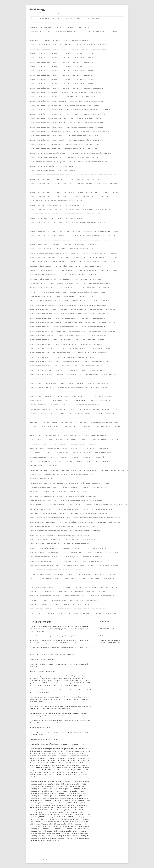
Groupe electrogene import (62, 340)
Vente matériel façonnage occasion (41, 609)
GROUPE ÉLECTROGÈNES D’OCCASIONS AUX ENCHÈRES (102, 375)
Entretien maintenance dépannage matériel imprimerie (88, 292)
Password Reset (52, 466)
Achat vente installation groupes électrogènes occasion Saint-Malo (52, 171)
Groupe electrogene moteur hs (66, 344)
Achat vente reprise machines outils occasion (45, 244)
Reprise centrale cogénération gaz (109, 522)
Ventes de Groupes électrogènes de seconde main (85, 613)
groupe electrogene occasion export (73, 349)
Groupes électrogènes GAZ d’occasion (42, 392)
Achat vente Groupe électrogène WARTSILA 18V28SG (80, 149)
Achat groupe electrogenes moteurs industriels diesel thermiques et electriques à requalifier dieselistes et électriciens (69, 36)
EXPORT (93, 296)
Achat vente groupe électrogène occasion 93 (44, 84)
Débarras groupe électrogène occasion (43, 279)
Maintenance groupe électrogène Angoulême (45, 418)
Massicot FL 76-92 (35, 435)
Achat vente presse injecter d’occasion (70, 218)
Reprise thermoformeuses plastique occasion (44, 566)
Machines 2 (33, 414)
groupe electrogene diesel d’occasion (93, 318)
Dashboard (93, 275)
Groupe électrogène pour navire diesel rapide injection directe (76, 357)
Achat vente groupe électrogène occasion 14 (78, 53)
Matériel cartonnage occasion (96, 435)
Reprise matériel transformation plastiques (77, 553)
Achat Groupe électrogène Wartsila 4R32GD (103, 32)
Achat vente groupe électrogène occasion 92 (44, 79)
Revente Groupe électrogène (109, 566)
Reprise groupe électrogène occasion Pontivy (81, 540)
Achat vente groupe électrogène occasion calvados (82, 105)
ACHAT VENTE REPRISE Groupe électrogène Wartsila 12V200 (91, 240)
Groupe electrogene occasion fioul (101, 349)
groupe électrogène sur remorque (66, 370)
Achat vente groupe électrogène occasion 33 (44, 58)
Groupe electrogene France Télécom (94, 327)
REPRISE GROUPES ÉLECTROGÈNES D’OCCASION (77, 544)
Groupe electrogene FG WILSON (40, 327)
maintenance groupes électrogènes (108, 427)
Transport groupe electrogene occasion (54, 583)
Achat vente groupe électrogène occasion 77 (78, 66)
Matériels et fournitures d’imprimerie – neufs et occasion (48, 448)
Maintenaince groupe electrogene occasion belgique (86, 414)
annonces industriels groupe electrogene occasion (47, 262)
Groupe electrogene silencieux (92, 366)
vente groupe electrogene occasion (103, 596)
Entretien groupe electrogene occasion (53, 292)
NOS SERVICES (87, 457)
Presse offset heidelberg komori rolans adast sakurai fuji (48, 474)
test (31, 579)
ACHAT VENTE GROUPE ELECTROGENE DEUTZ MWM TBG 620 (89, 49)
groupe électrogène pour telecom (41, 362)
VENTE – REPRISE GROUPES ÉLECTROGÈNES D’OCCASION (95, 583)
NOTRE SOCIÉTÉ (99, 457)
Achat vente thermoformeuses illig (41, 249)
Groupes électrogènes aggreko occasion (43, 383)
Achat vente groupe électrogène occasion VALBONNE (82, 145)
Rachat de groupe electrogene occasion (95, 487)
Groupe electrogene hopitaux (39, 340)
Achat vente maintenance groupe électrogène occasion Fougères (51, 184)
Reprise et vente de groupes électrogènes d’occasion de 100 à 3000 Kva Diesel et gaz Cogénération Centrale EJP (65, 531)
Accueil (32, 19)
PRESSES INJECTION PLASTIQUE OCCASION (42, 479)
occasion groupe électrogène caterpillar (69, 461)
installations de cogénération (40, 409)
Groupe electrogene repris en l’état (97, 362)
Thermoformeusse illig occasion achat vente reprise (82, 579)
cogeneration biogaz (65, 270)
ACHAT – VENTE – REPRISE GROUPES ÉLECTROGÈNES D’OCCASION (82, 23)
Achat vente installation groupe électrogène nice (46, 158)
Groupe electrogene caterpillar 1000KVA (93, 305)
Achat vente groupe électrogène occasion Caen (45, 105)
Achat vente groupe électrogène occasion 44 (78, 58)
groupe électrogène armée (103, 301)
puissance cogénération (70, 487)
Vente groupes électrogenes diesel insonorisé (45, 605)
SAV (31, 570)
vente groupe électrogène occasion (75, 596)
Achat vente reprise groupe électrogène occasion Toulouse (49, 240)
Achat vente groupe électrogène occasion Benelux (87, 101)
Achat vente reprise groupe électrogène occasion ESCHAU (49, 223)
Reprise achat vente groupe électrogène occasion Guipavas (89, 514)
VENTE (73, 583)
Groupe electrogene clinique (100, 314)
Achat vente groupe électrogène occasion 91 (78, 75)
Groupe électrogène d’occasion (66, 318)
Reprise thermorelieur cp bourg (74, 566)
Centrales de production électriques (42, 270)
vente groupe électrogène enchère (98, 592)
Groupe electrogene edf (107, 323)
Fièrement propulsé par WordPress (39, 860)
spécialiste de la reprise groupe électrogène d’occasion (97, 574)
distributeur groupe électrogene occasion (96, 288)
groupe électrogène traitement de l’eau (69, 375)
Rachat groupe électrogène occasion (42, 492)
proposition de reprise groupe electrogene (44, 487)
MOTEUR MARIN (103, 448)
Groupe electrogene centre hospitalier (74, 314)
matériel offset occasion (59, 444)
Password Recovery (36, 466)
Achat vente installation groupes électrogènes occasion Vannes (51, 175)
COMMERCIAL (104, 270)
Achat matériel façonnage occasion (76, 40)
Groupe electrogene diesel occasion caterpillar (45, 323)
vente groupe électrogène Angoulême (42, 592)
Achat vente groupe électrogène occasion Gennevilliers (85, 127)
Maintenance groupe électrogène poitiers (104, 422)
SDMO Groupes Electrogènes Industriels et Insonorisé (54, 570)
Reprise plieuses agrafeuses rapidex (107, 553)
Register (85, 509)
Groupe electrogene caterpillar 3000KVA (73, 310)
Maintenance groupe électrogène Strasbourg (45, 427)
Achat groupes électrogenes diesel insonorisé (45, 40)
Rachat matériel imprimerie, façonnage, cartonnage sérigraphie (81, 500)
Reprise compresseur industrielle (41, 527)
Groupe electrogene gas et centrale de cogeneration (47, 331)
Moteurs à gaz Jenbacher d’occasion (57, 453)
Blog (105, 262)
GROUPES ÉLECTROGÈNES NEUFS (100, 392)
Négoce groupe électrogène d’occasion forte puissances (48, 457)
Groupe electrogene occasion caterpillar (43, 349)
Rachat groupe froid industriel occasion (43, 500)
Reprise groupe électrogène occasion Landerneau (46, 540)
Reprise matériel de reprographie (96, 548)
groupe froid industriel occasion (68, 379)
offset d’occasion (92, 461)
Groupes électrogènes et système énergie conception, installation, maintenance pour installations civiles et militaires (68, 388)
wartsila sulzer (111, 613)
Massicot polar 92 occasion (72, 435)
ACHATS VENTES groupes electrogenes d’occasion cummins (76, 249)
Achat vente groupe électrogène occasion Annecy (88, 92)
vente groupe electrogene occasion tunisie (84, 600)
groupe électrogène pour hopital (41, 357)
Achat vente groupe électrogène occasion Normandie (91, 132)
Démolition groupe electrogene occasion (65, 283)
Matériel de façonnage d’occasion (41, 440)
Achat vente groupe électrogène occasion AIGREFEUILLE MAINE (83, 88)
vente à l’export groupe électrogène (42, 587)
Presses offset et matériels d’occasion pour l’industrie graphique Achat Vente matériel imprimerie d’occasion (65, 483)
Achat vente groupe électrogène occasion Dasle (86, 119)
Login (115, 409)
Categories (114, 262)
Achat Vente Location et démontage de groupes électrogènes (96, 175)
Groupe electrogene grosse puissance (42, 336)
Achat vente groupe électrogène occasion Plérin (46, 136)
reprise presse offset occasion (92, 557)
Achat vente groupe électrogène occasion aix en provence (49, 92)
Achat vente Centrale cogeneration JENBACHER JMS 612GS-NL (49, 49)
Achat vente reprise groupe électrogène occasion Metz (89, 223)
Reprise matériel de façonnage (71, 548)
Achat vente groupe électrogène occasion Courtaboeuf (48, 119)
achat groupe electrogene (86, 27)
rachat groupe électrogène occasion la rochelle (46, 496)
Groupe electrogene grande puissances (102, 331)
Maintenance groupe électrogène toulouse (78, 427)
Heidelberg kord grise (79, 401)
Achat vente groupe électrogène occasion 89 (78, 71)
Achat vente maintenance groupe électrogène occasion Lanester (98, 184)
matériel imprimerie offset (38, 444)
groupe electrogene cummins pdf (41, 318)
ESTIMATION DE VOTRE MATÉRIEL (65, 296)
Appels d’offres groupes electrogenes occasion (83, 262)
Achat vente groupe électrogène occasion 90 (44, 75)
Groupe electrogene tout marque (41, 375)
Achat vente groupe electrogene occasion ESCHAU (46, 127)
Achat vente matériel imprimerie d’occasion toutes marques (81, 214)
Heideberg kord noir (36, 401)
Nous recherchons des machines (40, 461)
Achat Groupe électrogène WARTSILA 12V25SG (70, 32)
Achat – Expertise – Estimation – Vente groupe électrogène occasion (52, 27)
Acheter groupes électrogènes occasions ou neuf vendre (48, 253)
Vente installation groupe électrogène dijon (78, 605)
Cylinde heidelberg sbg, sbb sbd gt (74, 275)
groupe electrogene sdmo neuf (40, 366)
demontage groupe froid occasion (41, 288)
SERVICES (78, 570)
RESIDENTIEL (92, 566)
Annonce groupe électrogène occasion (105, 253)
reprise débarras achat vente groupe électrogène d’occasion (75, 527)
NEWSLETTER (75, 457)
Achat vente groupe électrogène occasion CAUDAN (46, 110)
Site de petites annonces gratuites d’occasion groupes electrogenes (52, 574)
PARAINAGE (106, 461)
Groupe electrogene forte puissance (66, 327)
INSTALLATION (66, 405)
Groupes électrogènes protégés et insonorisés (70, 396)
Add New (85, 253)
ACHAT (60, 19)
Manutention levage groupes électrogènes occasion (97, 431)
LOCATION (73, 409)
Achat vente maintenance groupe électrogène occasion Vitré (50, 197)
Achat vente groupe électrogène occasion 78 (44, 71)
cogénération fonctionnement (86, 270)
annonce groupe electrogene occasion (43, 257)
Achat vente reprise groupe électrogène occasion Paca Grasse (50, 236)
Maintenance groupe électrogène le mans (77, 418)
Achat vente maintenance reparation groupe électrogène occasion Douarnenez (56, 201)
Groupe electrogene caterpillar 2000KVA (43, 310)
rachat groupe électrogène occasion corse (73, 492)
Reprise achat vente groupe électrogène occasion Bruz (48, 514)
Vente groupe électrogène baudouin (71, 592)
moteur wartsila (35, 453)
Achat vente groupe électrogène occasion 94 (78, 84)
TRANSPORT (33, 583)
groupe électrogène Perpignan (63, 353)
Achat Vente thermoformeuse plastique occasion (80, 244)
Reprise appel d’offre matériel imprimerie (43, 522)
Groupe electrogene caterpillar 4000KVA (103, 310)
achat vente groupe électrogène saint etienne (45, 149)
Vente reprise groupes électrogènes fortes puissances (47, 613)
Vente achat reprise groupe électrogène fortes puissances (77, 587)
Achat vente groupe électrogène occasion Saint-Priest (86, 140)
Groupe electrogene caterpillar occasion (43, 314)
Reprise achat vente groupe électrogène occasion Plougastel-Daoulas (97, 518)
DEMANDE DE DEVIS (66, 279)
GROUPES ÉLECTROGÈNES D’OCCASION (72, 383)
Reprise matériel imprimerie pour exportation (44, 553)
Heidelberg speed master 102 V (100, 401)
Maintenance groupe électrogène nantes (43, 422)
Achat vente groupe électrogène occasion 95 (44, 88)
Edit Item (33, 292)
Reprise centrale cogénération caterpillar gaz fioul (77, 522)
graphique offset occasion (81, 301)
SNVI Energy (38, 9)
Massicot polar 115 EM (52, 435)
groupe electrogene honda (97, 336)
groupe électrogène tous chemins (93, 370)
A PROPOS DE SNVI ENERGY (46, 19)
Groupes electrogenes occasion (40, 396)
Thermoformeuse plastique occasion (49, 579)
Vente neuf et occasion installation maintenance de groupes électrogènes (82, 609)
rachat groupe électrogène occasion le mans (81, 496)
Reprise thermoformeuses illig (66, 561)
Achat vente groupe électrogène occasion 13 (44, 53)
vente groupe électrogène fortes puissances (44, 596)
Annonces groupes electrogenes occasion (103, 257)
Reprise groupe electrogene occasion (42, 535)
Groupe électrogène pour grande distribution (92, 353)
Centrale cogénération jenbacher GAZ (68, 266)
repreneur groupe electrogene (102, 509)
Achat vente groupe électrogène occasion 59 (44, 62)
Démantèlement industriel (38, 283)
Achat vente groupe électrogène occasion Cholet (46, 114)
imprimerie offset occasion (38, 405)
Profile (107, 483)
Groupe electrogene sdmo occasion (66, 366)
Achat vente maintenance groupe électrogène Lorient (86, 179)
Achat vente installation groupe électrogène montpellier (92, 153)
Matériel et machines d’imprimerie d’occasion (71, 440)
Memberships (75, 448)
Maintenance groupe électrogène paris (74, 422)
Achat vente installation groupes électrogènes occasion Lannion (51, 166)
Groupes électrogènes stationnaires (101, 396)
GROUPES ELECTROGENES (90, 379)
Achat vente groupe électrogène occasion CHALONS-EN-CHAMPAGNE (89, 110)
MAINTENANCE (111, 414)
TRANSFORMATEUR (109, 579)
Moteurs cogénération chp (82, 453)
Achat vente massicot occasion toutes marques (99, 210)
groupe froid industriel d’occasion (41, 379)
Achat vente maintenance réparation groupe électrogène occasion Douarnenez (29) (57, 205)
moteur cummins (89, 448)
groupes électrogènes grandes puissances (73, 392)
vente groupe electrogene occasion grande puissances (48, 600)
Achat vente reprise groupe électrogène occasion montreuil (90, 227)
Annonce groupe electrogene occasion (72, 257)
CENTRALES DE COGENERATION (93, 266)
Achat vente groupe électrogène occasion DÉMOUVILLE (47, 123)
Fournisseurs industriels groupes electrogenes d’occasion (49, 301)
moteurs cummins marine (103, 453)
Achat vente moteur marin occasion (42, 218)
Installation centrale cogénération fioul (88, 405)
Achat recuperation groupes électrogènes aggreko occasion (50, 45)
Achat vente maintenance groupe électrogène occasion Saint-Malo (52, 188)
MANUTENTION (34, 431)
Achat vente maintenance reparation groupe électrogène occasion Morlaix (54, 210)
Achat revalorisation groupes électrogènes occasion (91, 45)
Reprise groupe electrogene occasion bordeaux (74, 535)
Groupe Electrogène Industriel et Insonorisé (90, 340)
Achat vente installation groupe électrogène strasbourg (88, 162)
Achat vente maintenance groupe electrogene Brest (47, 179)
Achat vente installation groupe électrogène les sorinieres (49, 153)
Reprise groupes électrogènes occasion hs (44, 548)
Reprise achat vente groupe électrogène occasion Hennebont (50, 518)
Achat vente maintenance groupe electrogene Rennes (91, 197)
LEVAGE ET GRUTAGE (60, 409)
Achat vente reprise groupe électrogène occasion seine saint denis (96, 236)
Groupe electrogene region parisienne (69, 362)
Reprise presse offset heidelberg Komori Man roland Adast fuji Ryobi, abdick (54, 557)
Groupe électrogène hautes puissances (72, 336)
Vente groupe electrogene (109, 587)
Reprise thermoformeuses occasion (92, 561)
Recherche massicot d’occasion (40, 509)
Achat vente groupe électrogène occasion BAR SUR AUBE (48, 101)
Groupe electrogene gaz (77, 331)
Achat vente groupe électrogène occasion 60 (78, 62)
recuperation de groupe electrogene (66, 509)
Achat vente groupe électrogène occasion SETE (45, 145)
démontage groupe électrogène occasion (96, 283)
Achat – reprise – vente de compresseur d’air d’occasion (84, 19)
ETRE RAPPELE (83, 296)
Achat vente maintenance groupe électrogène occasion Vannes (99, 192)
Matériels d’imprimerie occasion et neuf (84, 444)
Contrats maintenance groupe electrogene (44, 275)
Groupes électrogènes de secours (98, 383)
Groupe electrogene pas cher (39, 353)
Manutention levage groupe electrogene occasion (59, 431)
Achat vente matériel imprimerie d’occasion (44, 214)
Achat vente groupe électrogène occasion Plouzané (47, 140)
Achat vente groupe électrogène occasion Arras (46, 97)
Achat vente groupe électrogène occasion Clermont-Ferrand (86, 114)
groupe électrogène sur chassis (40, 370)
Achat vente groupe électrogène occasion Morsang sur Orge (50, 132)
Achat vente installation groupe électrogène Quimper (47, 162)
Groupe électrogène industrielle (41, 344)
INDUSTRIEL (55, 405)
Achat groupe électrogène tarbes (41, 32)
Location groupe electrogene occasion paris (95, 409)
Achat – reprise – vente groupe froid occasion (44, 23)
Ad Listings (75, 253)
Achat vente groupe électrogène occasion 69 (44, 66)
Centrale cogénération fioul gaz (41, 266)
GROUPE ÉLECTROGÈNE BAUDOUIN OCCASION (43, 305)
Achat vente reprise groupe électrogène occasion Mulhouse (49, 231)
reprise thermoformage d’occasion (41, 561)
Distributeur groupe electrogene (67, 288)
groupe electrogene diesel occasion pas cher (80, 323)
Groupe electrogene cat (68, 305)
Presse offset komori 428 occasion (82, 474)
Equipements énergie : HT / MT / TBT (41, 296)
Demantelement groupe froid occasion (88, 279)
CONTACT (115, 270)
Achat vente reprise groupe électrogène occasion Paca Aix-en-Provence (96, 231)
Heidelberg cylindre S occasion (57, 401)
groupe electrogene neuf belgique (91, 344)
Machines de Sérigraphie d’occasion (53, 414)
